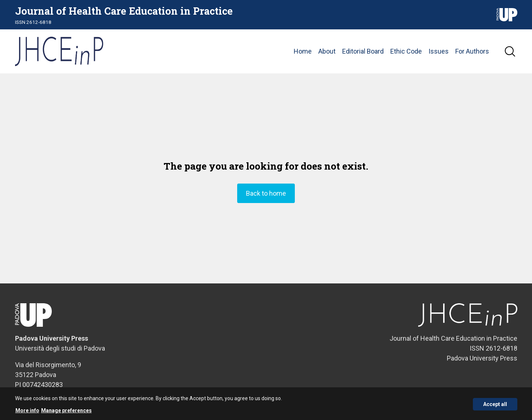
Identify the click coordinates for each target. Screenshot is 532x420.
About (327, 51)
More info (27, 413)
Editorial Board (363, 51)
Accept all (495, 406)
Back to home (266, 193)
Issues (439, 51)
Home (303, 51)
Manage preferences (66, 413)
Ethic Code (406, 51)
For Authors (472, 51)
